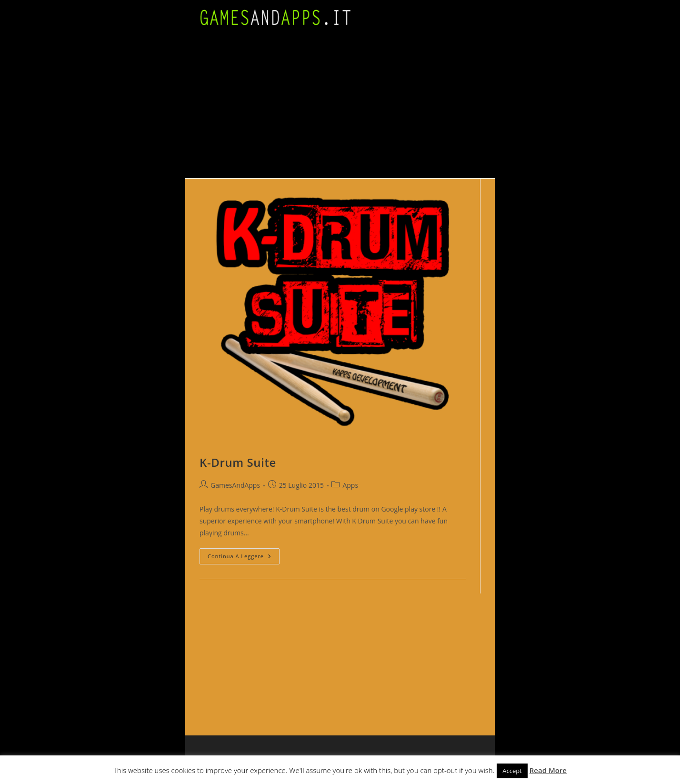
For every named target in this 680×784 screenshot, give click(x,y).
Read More (548, 770)
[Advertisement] (340, 107)
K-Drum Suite (238, 462)
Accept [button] (512, 771)
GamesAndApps (235, 485)
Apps (350, 485)
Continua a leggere (244, 558)
